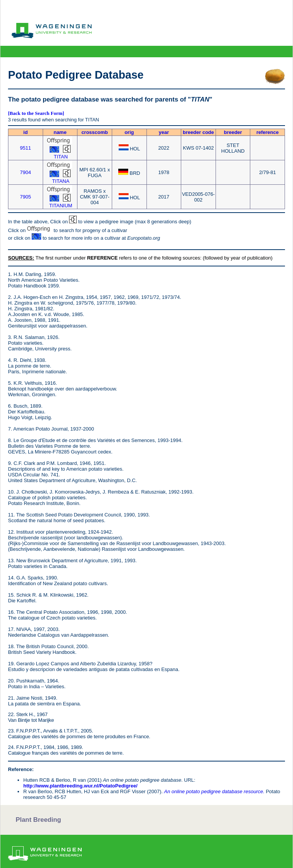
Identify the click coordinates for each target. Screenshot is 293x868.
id (26, 132)
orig (129, 132)
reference (268, 132)
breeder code (198, 132)
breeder (233, 132)
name (60, 132)
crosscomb (94, 132)
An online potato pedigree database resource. (214, 791)
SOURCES (20, 258)
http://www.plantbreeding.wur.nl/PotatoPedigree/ (80, 786)
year (164, 132)
